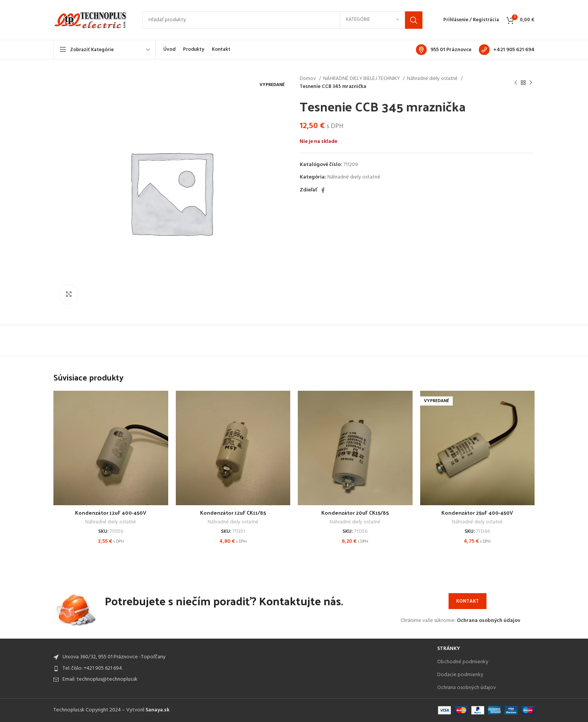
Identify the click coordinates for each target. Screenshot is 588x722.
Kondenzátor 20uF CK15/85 (355, 513)
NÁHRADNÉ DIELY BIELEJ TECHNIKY (362, 79)
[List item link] (242, 669)
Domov (308, 79)
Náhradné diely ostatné (433, 79)
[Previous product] (516, 83)
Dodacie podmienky (460, 675)
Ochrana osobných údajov (489, 621)
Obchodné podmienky (463, 662)
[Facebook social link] (323, 190)
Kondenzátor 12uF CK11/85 (233, 513)
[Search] (282, 20)
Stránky (449, 649)
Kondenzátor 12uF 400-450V (111, 513)
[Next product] (531, 83)
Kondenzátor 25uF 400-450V (477, 513)
